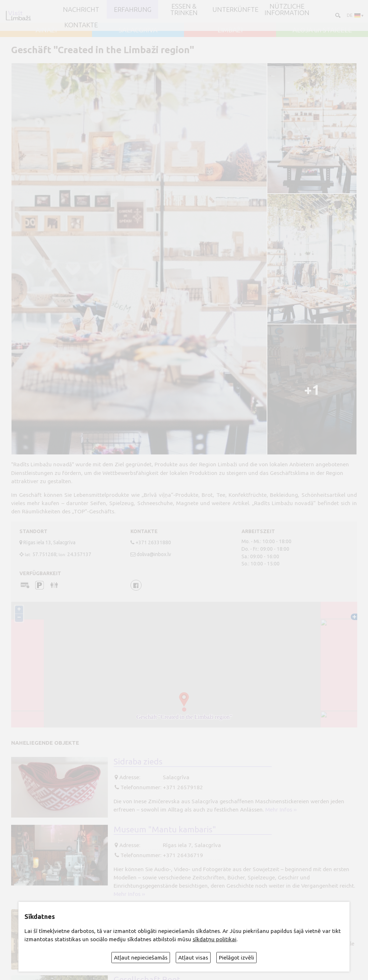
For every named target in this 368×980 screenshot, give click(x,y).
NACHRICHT (81, 9)
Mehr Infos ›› (281, 810)
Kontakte (81, 25)
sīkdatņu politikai (215, 939)
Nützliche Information (287, 10)
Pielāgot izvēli (236, 958)
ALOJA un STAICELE (322, 30)
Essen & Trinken (184, 10)
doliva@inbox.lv (154, 554)
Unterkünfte (235, 9)
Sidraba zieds (138, 761)
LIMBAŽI (230, 30)
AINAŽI (46, 30)
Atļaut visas (193, 958)
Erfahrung (133, 9)
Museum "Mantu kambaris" (165, 829)
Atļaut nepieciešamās (141, 958)
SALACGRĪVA (138, 30)
